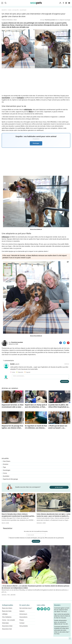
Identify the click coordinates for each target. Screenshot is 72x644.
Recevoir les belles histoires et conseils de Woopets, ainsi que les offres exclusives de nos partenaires (36, 538)
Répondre (20, 372)
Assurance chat (7, 629)
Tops (4, 467)
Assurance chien (7, 626)
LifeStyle (5, 614)
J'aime (13, 372)
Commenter (65, 381)
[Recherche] (5, 3)
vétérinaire (28, 109)
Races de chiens (7, 608)
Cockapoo (20, 98)
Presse (22, 620)
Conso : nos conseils (9, 620)
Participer (36, 143)
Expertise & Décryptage (10, 479)
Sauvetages (7, 470)
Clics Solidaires (7, 617)
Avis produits (24, 626)
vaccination (6, 98)
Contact (22, 623)
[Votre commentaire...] (40, 377)
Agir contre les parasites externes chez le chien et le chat (62, 616)
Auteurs (22, 611)
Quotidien (6, 476)
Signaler (27, 372)
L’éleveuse (5, 237)
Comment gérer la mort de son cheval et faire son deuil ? (62, 610)
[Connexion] (60, 3)
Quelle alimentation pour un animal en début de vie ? (61, 622)
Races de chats (7, 611)
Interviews (5, 623)
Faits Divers (7, 461)
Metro (31, 112)
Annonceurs (23, 614)
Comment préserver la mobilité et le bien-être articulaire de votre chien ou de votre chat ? (62, 630)
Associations (23, 617)
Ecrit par (48, 20)
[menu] (3, 3)
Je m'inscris (36, 541)
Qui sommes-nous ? (26, 608)
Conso (5, 473)
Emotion (6, 464)
